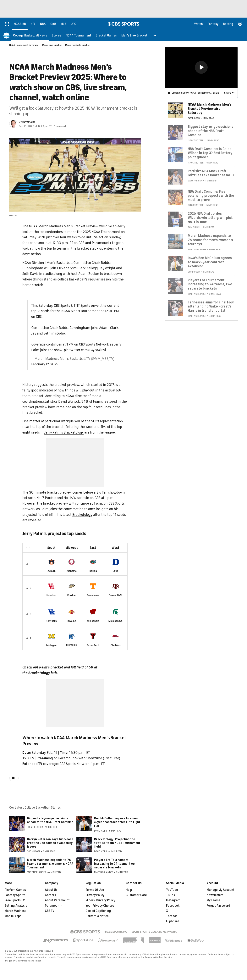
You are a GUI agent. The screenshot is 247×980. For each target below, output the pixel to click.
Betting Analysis (16, 900)
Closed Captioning (98, 905)
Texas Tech (93, 640)
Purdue (71, 594)
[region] (201, 67)
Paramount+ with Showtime (80, 753)
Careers (50, 890)
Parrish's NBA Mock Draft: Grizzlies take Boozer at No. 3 (211, 173)
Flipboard (173, 916)
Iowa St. (72, 617)
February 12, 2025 (45, 364)
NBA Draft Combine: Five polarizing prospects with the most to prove (211, 195)
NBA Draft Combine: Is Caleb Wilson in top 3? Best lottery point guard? (210, 153)
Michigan (51, 640)
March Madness (15, 905)
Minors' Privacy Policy (100, 895)
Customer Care (136, 890)
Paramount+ (54, 900)
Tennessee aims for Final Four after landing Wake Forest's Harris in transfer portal (211, 306)
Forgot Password (218, 900)
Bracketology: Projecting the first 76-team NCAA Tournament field (117, 838)
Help (129, 884)
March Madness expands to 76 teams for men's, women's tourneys (210, 240)
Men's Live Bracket (52, 45)
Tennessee (93, 594)
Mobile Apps (13, 911)
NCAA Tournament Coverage (24, 45)
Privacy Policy (95, 890)
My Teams (213, 895)
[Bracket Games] (106, 35)
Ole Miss (116, 640)
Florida (93, 571)
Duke (116, 571)
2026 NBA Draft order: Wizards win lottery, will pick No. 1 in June (210, 217)
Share (228, 93)
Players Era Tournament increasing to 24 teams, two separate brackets (114, 858)
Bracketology (82, 515)
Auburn (52, 571)
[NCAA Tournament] (78, 35)
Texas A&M (116, 594)
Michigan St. (115, 617)
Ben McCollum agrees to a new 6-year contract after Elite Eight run (117, 817)
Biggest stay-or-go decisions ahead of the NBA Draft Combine (50, 815)
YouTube (172, 884)
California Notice (97, 911)
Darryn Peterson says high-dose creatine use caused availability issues (50, 838)
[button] (154, 35)
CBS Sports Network (74, 758)
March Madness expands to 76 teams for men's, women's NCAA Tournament (50, 858)
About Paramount (57, 895)
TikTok (171, 890)
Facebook (173, 900)
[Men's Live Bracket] (134, 35)
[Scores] (56, 35)
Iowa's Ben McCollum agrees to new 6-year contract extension (210, 262)
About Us (51, 884)
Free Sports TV (15, 895)
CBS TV (50, 905)
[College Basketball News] (30, 35)
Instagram (173, 895)
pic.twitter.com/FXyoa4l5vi (85, 350)
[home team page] (52, 562)
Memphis (71, 639)
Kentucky (51, 617)
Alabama (72, 571)
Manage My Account (220, 884)
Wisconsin (93, 617)
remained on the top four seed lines (84, 407)
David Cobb (29, 122)
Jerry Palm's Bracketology (64, 432)
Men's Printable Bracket (77, 45)
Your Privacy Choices (100, 900)
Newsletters (215, 890)
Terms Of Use (95, 884)
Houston (51, 594)
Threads (172, 911)
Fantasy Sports (15, 890)
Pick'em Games (15, 884)
